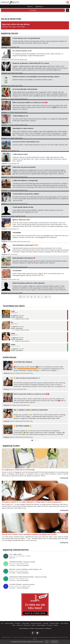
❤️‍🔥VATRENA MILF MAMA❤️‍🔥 (23, 362)
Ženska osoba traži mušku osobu (19, 99)
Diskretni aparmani (36, 623)
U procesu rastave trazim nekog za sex (26, 142)
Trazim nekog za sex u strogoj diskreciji (26, 38)
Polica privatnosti (40, 628)
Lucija (13, 311)
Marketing (48, 628)
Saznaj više (54, 642)
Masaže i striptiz (54, 623)
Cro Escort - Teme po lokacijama (19, 565)
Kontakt (31, 628)
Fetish (9, 254)
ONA (18, 47)
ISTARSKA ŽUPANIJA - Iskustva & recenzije (22, 584)
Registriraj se (39, 6)
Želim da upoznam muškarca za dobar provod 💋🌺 (30, 102)
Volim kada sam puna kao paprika (24, 167)
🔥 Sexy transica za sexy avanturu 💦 (27, 378)
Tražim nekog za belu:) (20, 154)
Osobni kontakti (12, 47)
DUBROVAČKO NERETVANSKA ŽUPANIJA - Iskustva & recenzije (28, 577)
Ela (12, 322)
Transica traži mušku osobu (19, 389)
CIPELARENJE (17, 233)
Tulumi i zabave (41, 625)
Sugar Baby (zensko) (20, 216)
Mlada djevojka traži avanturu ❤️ (24, 258)
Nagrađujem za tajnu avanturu (23, 128)
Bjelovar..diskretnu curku (21, 220)
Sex (23, 27)
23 (46, 297)
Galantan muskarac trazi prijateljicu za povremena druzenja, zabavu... (36, 77)
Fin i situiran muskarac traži (22, 51)
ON (18, 229)
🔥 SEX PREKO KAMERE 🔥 (22, 426)
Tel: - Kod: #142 (17, 350)
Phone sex (27, 625)
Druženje (10, 241)
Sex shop (50, 625)
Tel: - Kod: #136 (17, 316)
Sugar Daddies (19, 73)
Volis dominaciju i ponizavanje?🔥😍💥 (26, 245)
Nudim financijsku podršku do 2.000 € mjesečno (29, 283)
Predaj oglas (33, 10)
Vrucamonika (17, 270)
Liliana (13, 333)
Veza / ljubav (64, 623)
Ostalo (56, 625)
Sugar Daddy (11, 73)
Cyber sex (12, 373)
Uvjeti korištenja (24, 628)
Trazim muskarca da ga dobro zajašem (26, 194)
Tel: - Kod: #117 (17, 327)
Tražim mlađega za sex (20, 116)
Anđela (13, 345)
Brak (14, 625)
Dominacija (14, 254)
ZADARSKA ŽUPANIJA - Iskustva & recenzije (22, 562)
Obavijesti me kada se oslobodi (22, 319)
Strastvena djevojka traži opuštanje (25, 89)
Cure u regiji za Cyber (15, 554)
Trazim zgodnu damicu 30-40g (23, 207)
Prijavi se (30, 6)
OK (47, 642)
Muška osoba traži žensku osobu (19, 60)
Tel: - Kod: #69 (17, 339)
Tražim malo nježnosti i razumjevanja (25, 180)
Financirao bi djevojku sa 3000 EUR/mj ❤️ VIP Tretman (31, 63)
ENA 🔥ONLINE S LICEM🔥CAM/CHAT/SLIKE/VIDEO (31, 410)
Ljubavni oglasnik (5, 16)
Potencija (46, 623)
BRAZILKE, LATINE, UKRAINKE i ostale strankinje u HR (25, 569)
